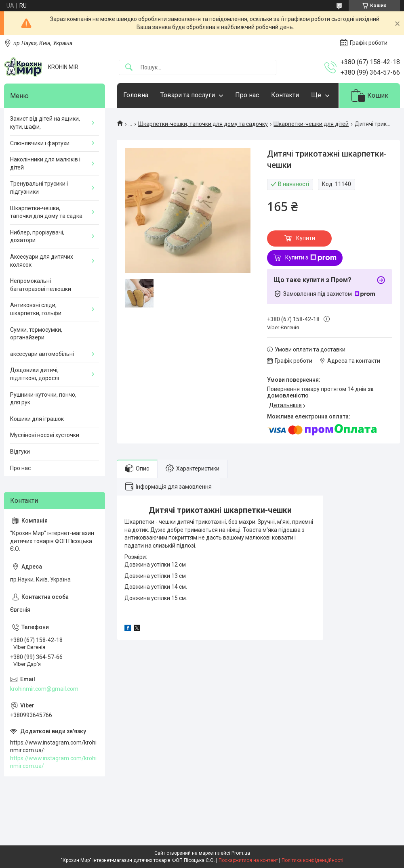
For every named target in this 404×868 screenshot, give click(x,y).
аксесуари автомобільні (42, 354)
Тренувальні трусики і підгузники (39, 188)
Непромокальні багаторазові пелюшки (41, 285)
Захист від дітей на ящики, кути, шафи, (45, 123)
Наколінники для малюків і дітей (45, 163)
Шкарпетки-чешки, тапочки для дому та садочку (203, 124)
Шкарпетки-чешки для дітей (311, 124)
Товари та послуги (188, 95)
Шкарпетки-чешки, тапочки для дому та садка (46, 212)
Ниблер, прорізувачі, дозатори (37, 236)
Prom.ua (241, 853)
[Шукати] (129, 68)
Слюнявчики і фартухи (40, 143)
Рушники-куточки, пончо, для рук (43, 399)
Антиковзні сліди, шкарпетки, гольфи (36, 309)
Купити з (311, 258)
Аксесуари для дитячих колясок (42, 261)
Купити (306, 238)
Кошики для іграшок (37, 419)
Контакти (285, 95)
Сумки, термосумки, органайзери (36, 334)
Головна (136, 95)
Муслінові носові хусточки (45, 435)
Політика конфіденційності (312, 860)
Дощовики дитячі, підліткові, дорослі (35, 374)
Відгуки (20, 452)
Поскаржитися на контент (248, 860)
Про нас (247, 95)
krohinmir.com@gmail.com (44, 689)
